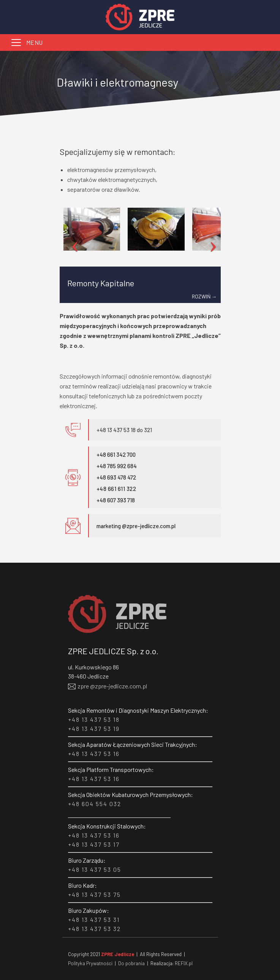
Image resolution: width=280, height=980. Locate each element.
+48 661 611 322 (116, 489)
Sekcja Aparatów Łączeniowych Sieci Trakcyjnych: (133, 744)
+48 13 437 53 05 (95, 869)
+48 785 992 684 (117, 466)
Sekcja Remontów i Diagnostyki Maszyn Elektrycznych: (138, 710)
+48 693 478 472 (116, 477)
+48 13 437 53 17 (94, 844)
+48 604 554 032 (95, 804)
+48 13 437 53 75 (94, 894)
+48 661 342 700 (116, 454)
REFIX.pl (184, 963)
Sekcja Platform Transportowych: (111, 769)
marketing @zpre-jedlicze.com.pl (136, 526)
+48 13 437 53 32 (94, 929)
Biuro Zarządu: (87, 860)
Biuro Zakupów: (89, 910)
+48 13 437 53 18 (94, 719)
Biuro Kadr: (82, 885)
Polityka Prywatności (90, 963)
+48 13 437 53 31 (94, 919)
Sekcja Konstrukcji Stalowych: (107, 826)
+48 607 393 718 (116, 500)
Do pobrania (131, 963)
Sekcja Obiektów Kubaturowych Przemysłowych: (131, 795)
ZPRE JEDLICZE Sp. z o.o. (113, 651)
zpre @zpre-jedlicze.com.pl (108, 686)
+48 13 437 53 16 (94, 754)
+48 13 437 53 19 (94, 728)
